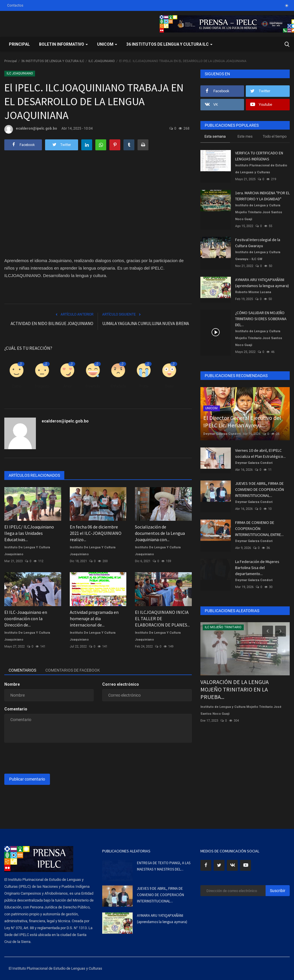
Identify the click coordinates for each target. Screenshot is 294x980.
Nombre (12, 684)
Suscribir (278, 891)
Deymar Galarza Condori (222, 434)
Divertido (93, 386)
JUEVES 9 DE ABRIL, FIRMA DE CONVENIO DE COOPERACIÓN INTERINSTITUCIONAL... (260, 489)
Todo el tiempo (275, 136)
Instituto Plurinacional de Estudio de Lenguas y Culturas (261, 169)
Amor (67, 386)
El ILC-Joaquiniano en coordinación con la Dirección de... (26, 618)
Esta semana (215, 136)
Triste (144, 386)
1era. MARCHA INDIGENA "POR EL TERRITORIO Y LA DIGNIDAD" (262, 196)
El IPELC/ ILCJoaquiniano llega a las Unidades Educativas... (29, 533)
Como (17, 386)
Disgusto (42, 386)
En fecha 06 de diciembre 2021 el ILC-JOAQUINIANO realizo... (96, 533)
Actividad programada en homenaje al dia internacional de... (94, 618)
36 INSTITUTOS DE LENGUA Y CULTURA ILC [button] (169, 44)
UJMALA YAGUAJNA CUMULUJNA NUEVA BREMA (146, 323)
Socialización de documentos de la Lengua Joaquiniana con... (160, 533)
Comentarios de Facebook (73, 670)
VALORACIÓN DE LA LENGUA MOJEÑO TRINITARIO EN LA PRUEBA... (235, 689)
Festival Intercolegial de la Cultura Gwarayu (258, 243)
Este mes (245, 136)
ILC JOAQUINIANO (102, 61)
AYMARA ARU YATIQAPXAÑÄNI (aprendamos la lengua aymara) (262, 283)
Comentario (16, 709)
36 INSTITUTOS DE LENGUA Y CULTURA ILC (53, 61)
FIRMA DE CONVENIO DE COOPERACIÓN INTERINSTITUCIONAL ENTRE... (259, 529)
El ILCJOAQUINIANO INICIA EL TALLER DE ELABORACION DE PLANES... (162, 618)
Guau (169, 386)
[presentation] (48, 758)
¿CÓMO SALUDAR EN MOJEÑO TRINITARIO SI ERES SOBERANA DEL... (261, 319)
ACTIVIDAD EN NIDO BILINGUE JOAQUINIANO (52, 323)
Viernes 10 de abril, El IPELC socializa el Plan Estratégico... (260, 453)
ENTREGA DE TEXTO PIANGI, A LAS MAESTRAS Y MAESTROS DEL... (164, 866)
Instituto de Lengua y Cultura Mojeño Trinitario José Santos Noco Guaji (259, 212)
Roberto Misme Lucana (253, 292)
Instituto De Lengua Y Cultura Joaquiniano (27, 551)
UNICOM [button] (107, 44)
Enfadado (118, 386)
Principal (19, 44)
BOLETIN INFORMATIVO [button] (63, 44)
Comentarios (22, 670)
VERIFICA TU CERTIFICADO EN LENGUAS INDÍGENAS (259, 156)
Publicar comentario (27, 779)
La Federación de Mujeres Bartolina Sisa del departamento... (257, 568)
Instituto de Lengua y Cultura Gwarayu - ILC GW (258, 256)
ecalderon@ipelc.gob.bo (31, 129)
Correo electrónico (121, 684)
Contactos (15, 5)
